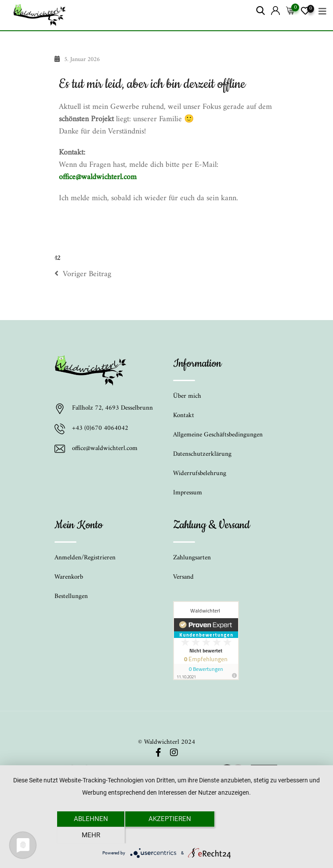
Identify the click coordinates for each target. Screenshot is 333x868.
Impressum (188, 493)
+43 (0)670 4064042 (100, 429)
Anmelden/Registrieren (85, 558)
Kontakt (184, 416)
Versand (183, 577)
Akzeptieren (167, 835)
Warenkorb (69, 577)
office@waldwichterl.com (98, 177)
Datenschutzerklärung (202, 454)
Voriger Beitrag (83, 274)
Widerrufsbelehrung (200, 474)
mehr (243, 835)
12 (57, 258)
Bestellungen (71, 596)
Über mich (187, 396)
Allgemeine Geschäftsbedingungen (218, 435)
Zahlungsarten (192, 558)
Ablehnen (90, 835)
